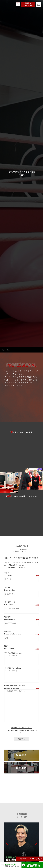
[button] (7, 843)
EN (18, 4)
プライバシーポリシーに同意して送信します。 (23, 731)
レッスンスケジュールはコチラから (29, 859)
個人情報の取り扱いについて (21, 728)
